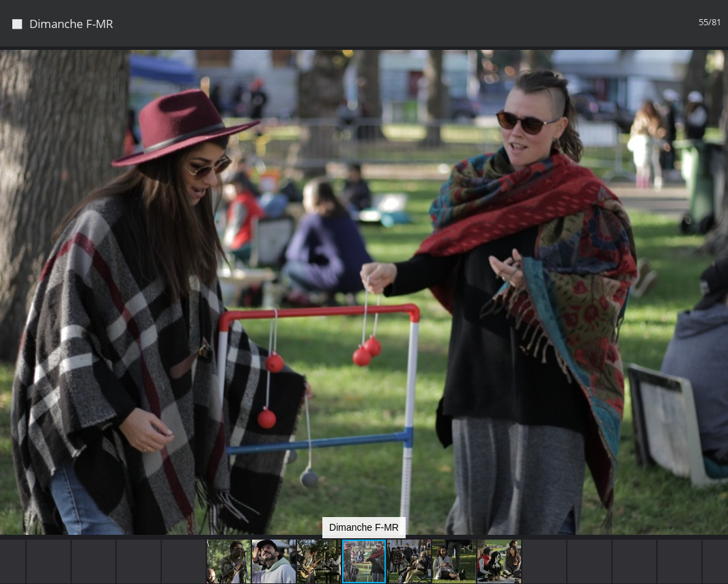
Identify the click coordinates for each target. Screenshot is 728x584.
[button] (716, 82)
